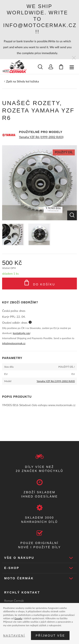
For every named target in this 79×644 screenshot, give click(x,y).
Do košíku (39, 284)
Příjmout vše (50, 636)
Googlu (18, 618)
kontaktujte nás (21, 333)
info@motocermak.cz (14, 343)
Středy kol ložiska (28, 81)
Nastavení (14, 636)
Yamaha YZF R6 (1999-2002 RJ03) (41, 137)
